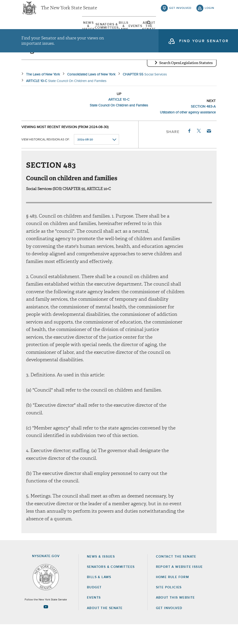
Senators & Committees (80, 30)
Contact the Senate (176, 576)
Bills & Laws (122, 30)
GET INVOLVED (169, 628)
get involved (180, 12)
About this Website (175, 617)
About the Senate (105, 628)
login (210, 12)
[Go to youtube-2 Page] (46, 626)
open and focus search (210, 31)
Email (209, 150)
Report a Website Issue (179, 586)
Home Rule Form (173, 597)
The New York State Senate (69, 12)
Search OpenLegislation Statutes (186, 83)
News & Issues (35, 30)
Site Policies (169, 607)
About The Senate (179, 30)
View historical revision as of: (46, 159)
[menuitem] (35, 30)
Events (148, 30)
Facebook (189, 150)
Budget (94, 607)
